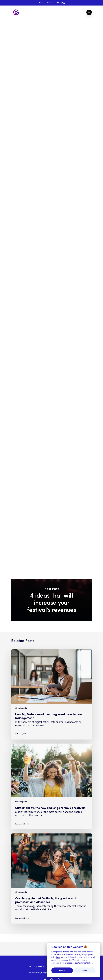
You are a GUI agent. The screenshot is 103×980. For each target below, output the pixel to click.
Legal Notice (43, 966)
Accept (62, 970)
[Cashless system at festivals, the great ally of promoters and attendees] (51, 879)
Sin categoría (19, 27)
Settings (85, 970)
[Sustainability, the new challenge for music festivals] (51, 787)
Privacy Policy (32, 966)
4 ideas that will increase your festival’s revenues (51, 600)
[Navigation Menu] (89, 12)
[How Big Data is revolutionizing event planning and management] (51, 694)
